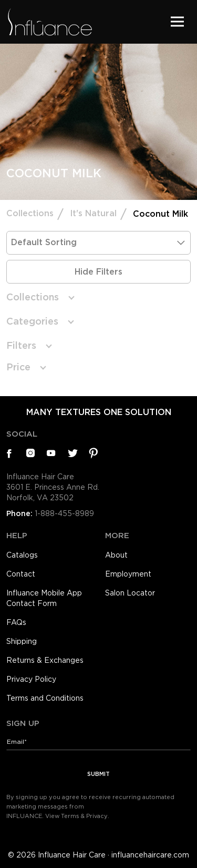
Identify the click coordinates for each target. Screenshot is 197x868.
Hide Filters (98, 272)
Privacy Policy (31, 679)
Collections (30, 213)
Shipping (22, 641)
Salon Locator (130, 593)
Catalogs (22, 555)
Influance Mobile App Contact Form (44, 598)
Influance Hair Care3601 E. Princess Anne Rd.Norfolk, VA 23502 (53, 487)
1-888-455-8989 (64, 513)
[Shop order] (98, 243)
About (116, 555)
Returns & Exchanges (45, 660)
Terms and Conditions (45, 698)
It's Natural (93, 213)
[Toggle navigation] (177, 22)
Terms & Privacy (84, 816)
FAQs (16, 622)
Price (18, 367)
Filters (21, 345)
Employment (128, 574)
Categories (32, 321)
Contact (21, 574)
